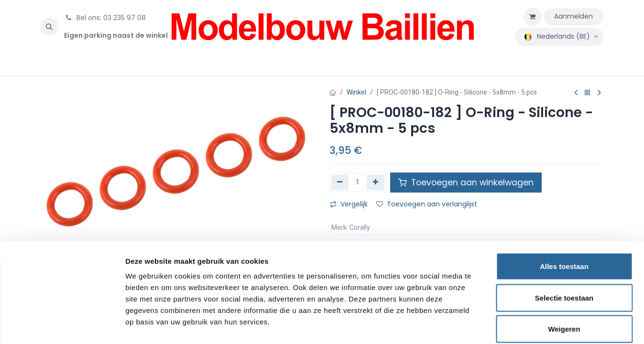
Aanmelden (573, 16)
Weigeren (564, 281)
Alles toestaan (564, 219)
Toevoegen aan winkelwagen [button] (466, 183)
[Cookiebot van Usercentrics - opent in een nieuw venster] (62, 325)
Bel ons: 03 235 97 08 (105, 18)
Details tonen (517, 325)
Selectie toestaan (564, 250)
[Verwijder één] (340, 183)
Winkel (356, 92)
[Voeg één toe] (376, 183)
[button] (49, 27)
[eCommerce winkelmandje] (533, 17)
